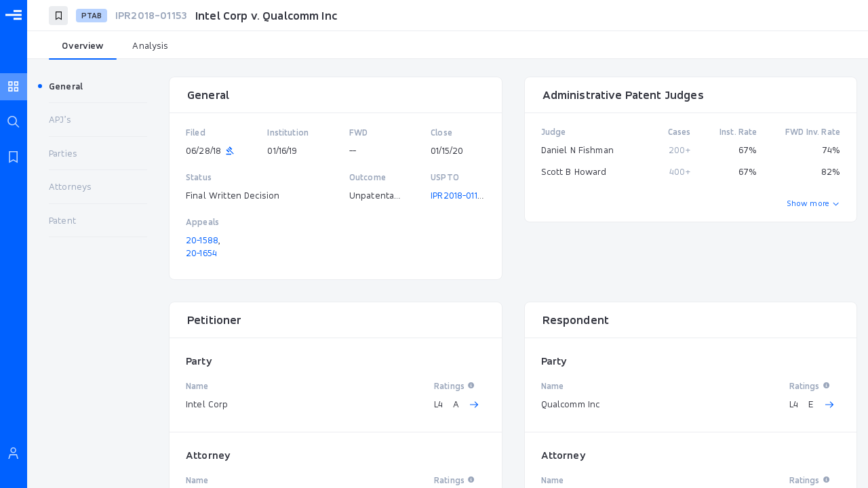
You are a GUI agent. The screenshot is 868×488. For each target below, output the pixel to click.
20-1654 (201, 253)
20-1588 (202, 240)
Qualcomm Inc (571, 404)
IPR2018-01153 (459, 195)
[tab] (83, 46)
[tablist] (448, 46)
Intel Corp (207, 404)
